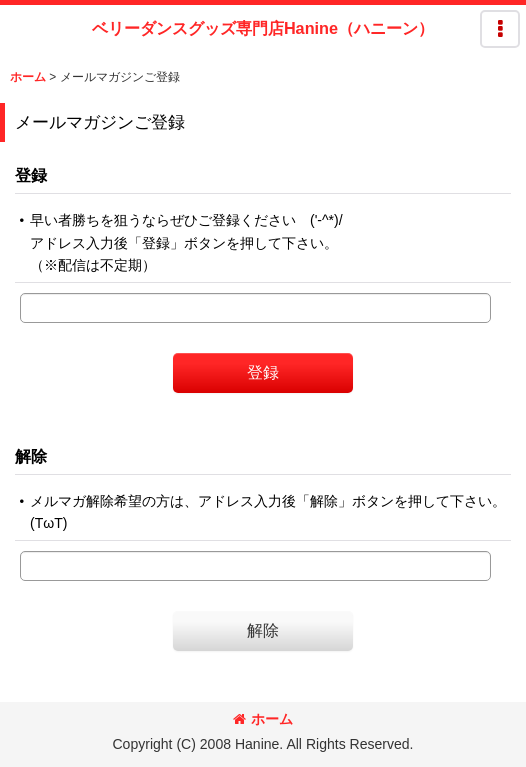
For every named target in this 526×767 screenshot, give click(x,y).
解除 (31, 456)
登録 (31, 175)
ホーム (263, 719)
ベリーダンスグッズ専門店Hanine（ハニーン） (263, 28)
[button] (500, 29)
